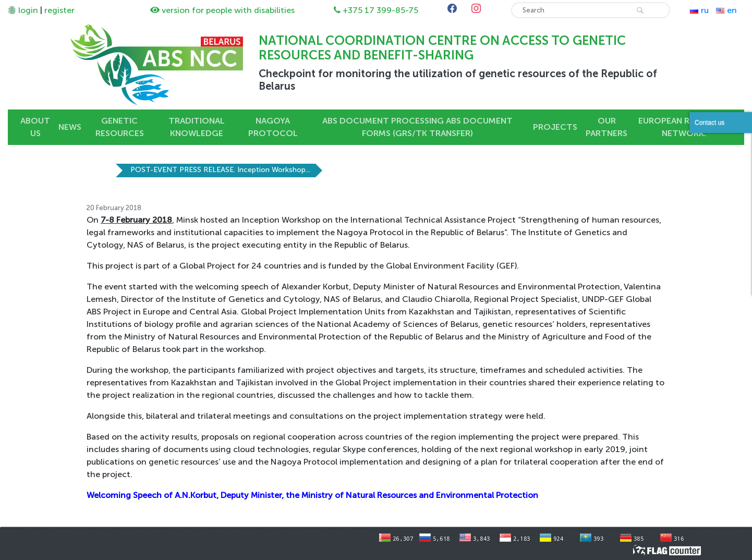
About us (35, 127)
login (28, 10)
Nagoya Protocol (273, 127)
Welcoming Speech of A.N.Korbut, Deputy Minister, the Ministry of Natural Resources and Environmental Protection (312, 495)
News (70, 127)
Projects (555, 127)
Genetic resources (120, 127)
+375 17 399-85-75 (380, 10)
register (59, 10)
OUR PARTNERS (607, 127)
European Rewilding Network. (684, 127)
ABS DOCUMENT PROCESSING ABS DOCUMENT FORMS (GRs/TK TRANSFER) (417, 127)
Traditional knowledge (197, 127)
